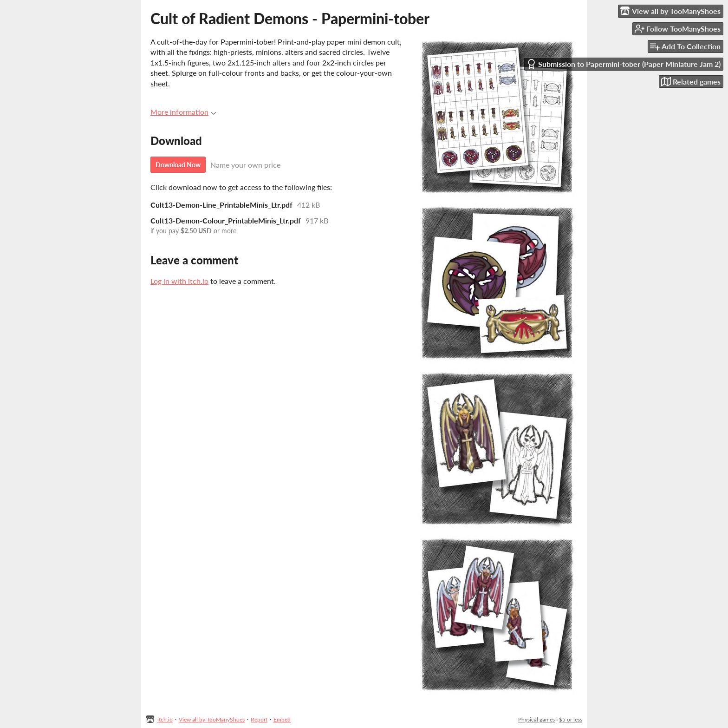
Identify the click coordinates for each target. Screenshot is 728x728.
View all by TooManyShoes (212, 719)
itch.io (165, 719)
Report (259, 719)
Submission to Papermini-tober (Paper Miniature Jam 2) (624, 64)
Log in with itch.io (179, 281)
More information (183, 112)
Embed (282, 719)
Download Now (178, 165)
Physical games (536, 719)
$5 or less (571, 719)
